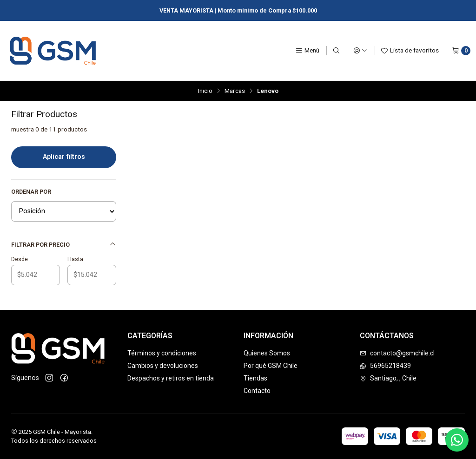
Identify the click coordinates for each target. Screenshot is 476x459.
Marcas (235, 91)
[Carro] (461, 51)
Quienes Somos (267, 353)
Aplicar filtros (64, 157)
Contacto (257, 391)
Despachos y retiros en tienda (171, 378)
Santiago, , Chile (388, 378)
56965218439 (385, 366)
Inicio (205, 91)
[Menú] (307, 51)
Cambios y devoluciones (163, 366)
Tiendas (255, 378)
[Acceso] (360, 51)
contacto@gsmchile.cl (397, 353)
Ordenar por (31, 192)
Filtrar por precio (64, 244)
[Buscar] (336, 51)
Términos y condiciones (162, 353)
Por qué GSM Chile (271, 366)
